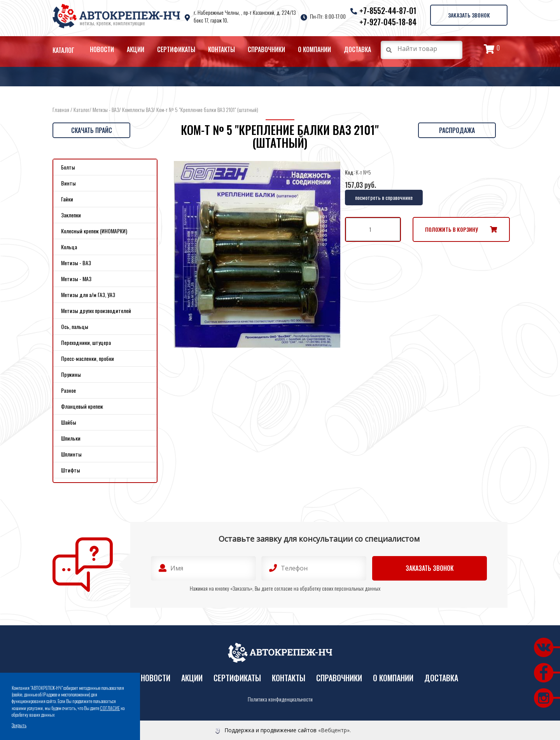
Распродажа (457, 130)
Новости (102, 49)
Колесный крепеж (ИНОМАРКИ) (94, 231)
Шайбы (69, 422)
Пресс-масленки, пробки (87, 358)
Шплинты (71, 454)
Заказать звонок (469, 15)
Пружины (71, 374)
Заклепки (71, 215)
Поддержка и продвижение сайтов (270, 730)
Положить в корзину (451, 229)
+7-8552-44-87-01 (388, 10)
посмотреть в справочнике (384, 197)
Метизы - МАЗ (76, 279)
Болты (68, 167)
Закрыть (19, 725)
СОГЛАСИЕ (110, 708)
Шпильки (71, 438)
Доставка (357, 49)
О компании (314, 49)
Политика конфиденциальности (280, 699)
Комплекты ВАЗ (138, 109)
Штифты (71, 470)
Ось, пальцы (75, 326)
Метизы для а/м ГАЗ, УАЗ (88, 295)
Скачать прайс (92, 130)
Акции (136, 49)
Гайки (67, 199)
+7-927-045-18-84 (388, 22)
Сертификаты (176, 49)
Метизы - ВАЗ (106, 109)
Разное (68, 390)
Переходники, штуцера (86, 342)
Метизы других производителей (96, 311)
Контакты (221, 49)
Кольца (69, 247)
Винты (68, 183)
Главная (61, 109)
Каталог (63, 50)
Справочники (266, 49)
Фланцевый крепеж (82, 406)
